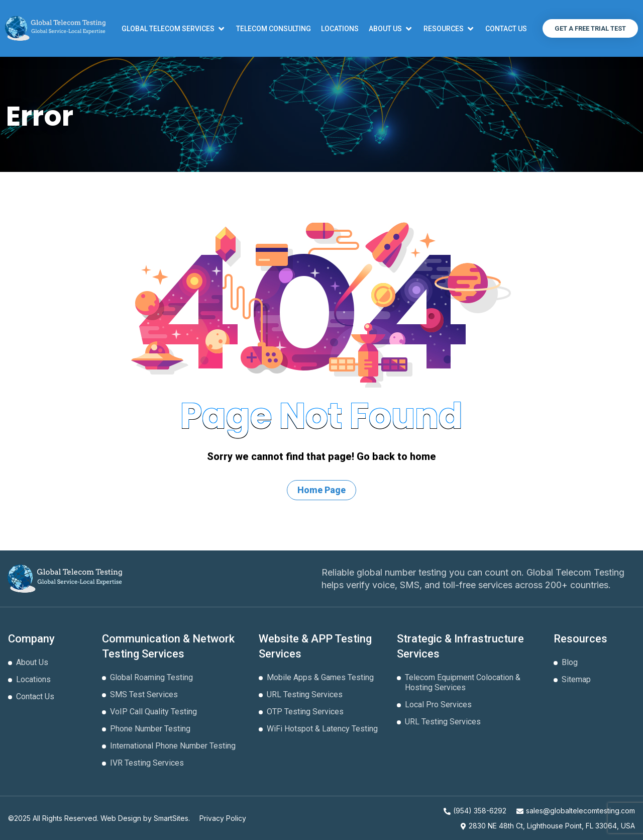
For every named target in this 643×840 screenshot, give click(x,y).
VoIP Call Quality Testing (153, 712)
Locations (33, 679)
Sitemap (576, 679)
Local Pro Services (438, 705)
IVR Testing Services (147, 763)
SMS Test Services (144, 694)
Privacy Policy (223, 818)
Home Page (321, 490)
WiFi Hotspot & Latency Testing (322, 729)
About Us (32, 662)
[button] (174, 29)
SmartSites (171, 818)
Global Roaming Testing (151, 677)
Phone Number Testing (150, 729)
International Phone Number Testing (173, 746)
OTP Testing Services (305, 712)
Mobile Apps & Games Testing (320, 677)
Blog (570, 662)
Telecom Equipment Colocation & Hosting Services (463, 682)
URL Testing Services (305, 694)
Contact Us (35, 696)
